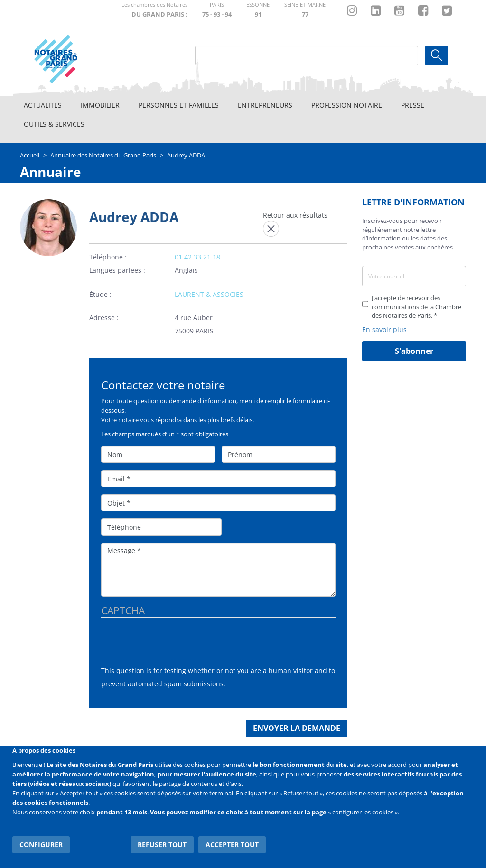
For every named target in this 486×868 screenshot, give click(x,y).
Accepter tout (233, 844)
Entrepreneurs (265, 105)
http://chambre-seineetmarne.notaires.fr (305, 11)
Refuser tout (163, 844)
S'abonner (414, 351)
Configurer (41, 844)
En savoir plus (384, 329)
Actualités (43, 105)
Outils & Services (54, 124)
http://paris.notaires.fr (217, 11)
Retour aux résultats (295, 215)
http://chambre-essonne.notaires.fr (258, 11)
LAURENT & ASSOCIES (209, 294)
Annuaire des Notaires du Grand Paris (103, 155)
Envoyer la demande (297, 728)
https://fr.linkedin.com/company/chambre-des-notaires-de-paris (376, 11)
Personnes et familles (179, 105)
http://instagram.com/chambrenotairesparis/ (352, 11)
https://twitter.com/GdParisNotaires (447, 11)
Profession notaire (347, 105)
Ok (437, 55)
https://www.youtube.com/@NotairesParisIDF (399, 11)
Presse (413, 105)
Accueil (30, 155)
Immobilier (100, 105)
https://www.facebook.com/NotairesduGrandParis (423, 11)
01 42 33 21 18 (197, 257)
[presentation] (173, 646)
